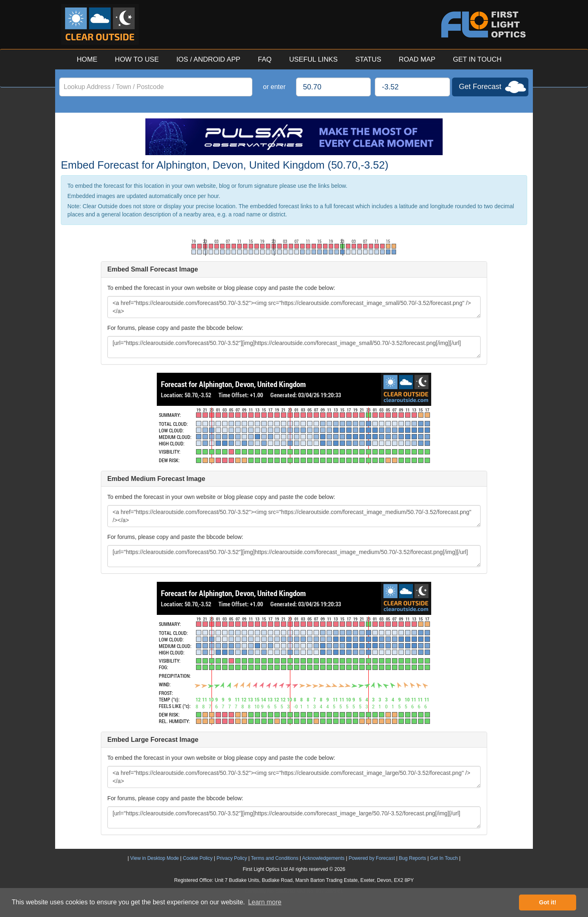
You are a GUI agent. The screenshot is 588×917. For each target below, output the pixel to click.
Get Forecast (480, 87)
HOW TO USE (137, 59)
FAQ (265, 59)
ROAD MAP (417, 59)
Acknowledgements (323, 858)
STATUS (368, 59)
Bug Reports (413, 858)
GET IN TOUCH (477, 59)
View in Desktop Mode (155, 858)
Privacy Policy (232, 858)
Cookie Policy (198, 858)
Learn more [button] (265, 902)
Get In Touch (444, 858)
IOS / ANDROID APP (208, 59)
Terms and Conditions (275, 858)
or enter (274, 87)
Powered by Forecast (372, 858)
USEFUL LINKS (313, 59)
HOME (87, 59)
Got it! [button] (548, 902)
